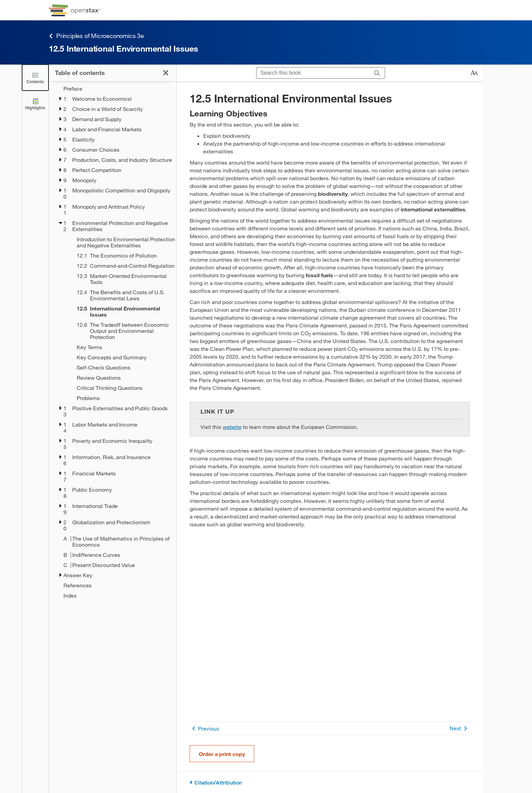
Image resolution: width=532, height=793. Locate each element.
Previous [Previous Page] (204, 728)
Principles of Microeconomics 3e (96, 36)
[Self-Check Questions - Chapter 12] (122, 367)
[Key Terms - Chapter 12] (122, 347)
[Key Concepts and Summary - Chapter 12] (122, 357)
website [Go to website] (232, 427)
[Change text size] (474, 73)
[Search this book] (313, 73)
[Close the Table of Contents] (35, 78)
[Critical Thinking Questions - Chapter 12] (122, 388)
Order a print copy (222, 754)
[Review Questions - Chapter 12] (122, 378)
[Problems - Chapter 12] (122, 398)
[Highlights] (35, 104)
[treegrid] (112, 342)
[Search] (377, 73)
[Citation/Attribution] (330, 783)
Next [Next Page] (460, 728)
